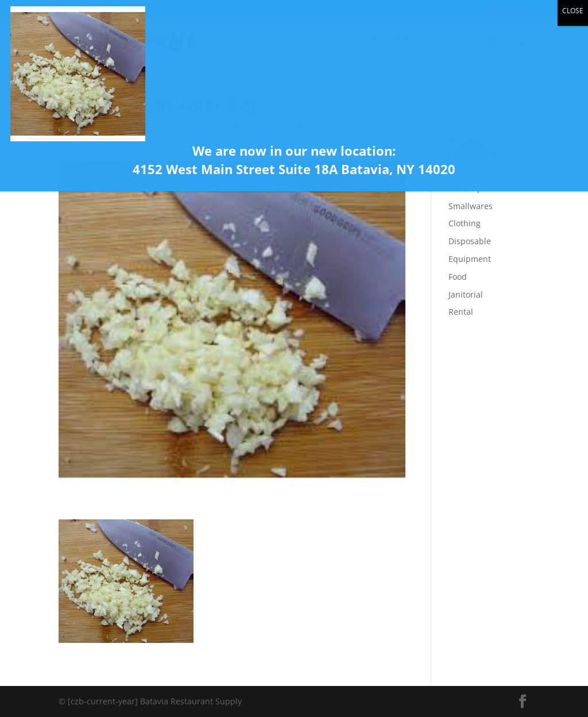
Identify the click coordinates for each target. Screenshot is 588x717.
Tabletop (465, 188)
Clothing (465, 223)
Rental (461, 312)
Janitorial (466, 294)
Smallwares (471, 206)
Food (458, 277)
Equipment (470, 259)
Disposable (470, 241)
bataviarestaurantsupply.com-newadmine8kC (158, 127)
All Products (471, 170)
